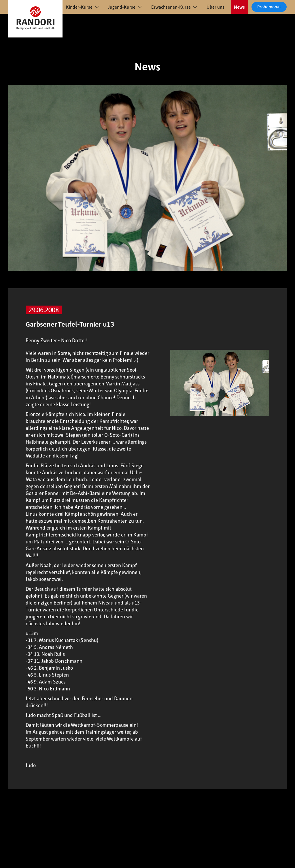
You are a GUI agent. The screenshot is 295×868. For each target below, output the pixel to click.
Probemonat (269, 7)
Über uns (215, 7)
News (239, 7)
